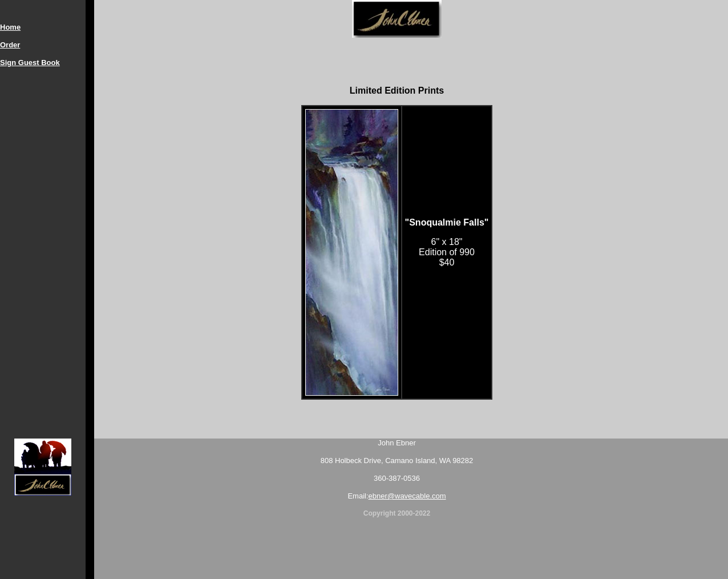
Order (10, 45)
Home (10, 27)
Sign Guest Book (30, 63)
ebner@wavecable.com (407, 496)
